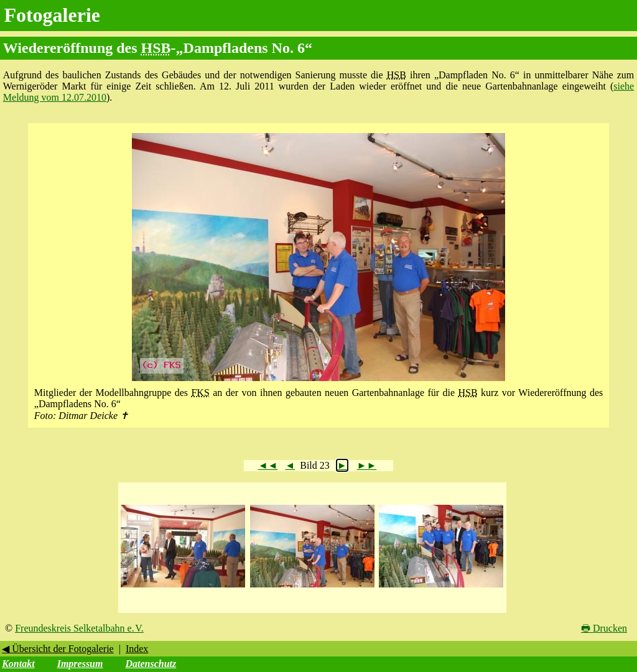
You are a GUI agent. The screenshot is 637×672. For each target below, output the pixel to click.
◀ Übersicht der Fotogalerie (58, 649)
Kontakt (18, 664)
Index (137, 649)
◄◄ (268, 465)
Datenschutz (151, 664)
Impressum (80, 664)
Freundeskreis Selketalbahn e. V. (79, 628)
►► (367, 465)
